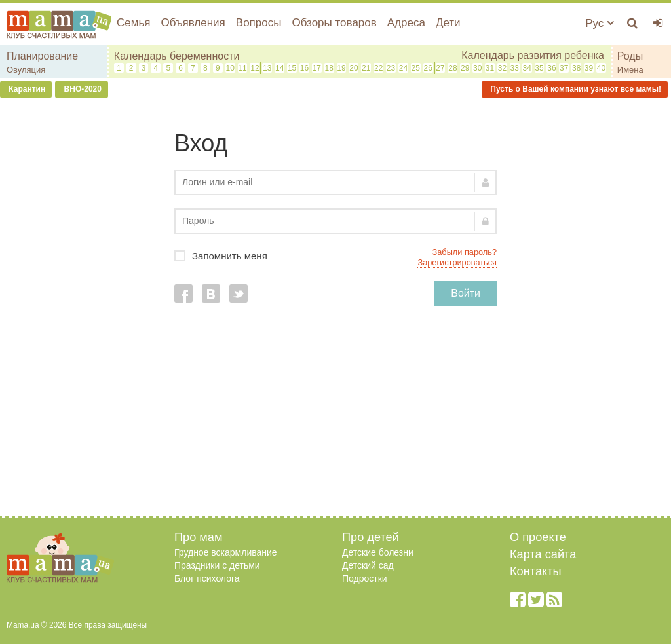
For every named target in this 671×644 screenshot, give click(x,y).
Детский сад (368, 565)
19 (341, 68)
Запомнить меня (335, 256)
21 (366, 68)
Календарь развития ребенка (533, 55)
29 (465, 68)
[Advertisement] (335, 417)
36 (551, 68)
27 (440, 68)
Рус (600, 23)
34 (527, 68)
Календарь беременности (177, 56)
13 (267, 68)
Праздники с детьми (217, 565)
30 (477, 68)
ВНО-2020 (82, 89)
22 (378, 68)
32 (502, 68)
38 (576, 68)
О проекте (538, 537)
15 (292, 68)
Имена (630, 70)
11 (242, 68)
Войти (466, 293)
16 (304, 68)
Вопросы (259, 23)
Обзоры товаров (334, 23)
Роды (630, 56)
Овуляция (26, 70)
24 (403, 68)
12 (255, 68)
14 (279, 68)
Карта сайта (543, 554)
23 (391, 68)
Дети (448, 23)
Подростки (365, 578)
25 (416, 68)
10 (230, 68)
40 (601, 68)
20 (354, 68)
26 (428, 68)
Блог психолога (207, 578)
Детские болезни (378, 552)
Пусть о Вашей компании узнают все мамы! (575, 89)
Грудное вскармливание (226, 552)
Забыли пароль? (465, 252)
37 (564, 68)
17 (317, 68)
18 (329, 68)
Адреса (406, 23)
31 (490, 68)
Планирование (42, 56)
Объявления (193, 23)
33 (515, 68)
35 (539, 68)
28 (452, 68)
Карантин (26, 89)
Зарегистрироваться (457, 262)
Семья (133, 23)
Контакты (536, 571)
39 (589, 68)
